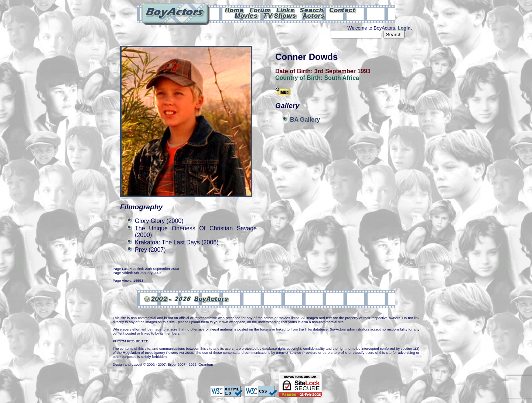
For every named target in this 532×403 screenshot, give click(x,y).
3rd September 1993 (342, 71)
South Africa (342, 78)
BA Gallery (305, 120)
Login (404, 28)
